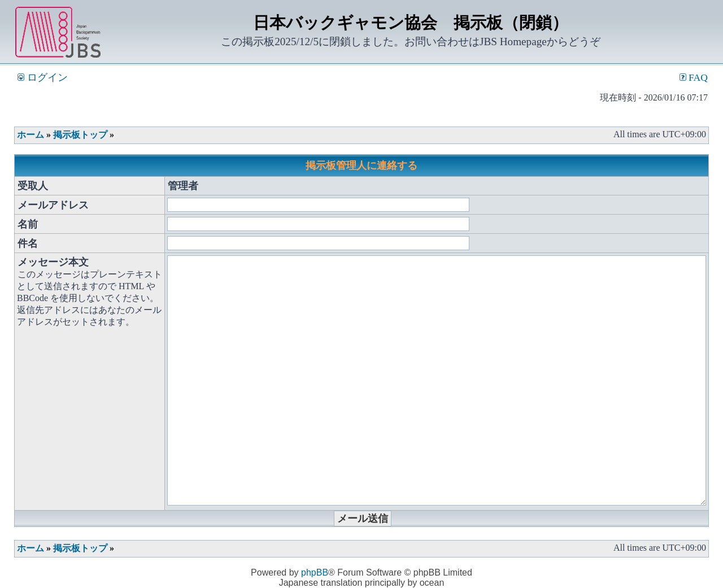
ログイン (42, 77)
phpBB (315, 572)
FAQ (694, 77)
